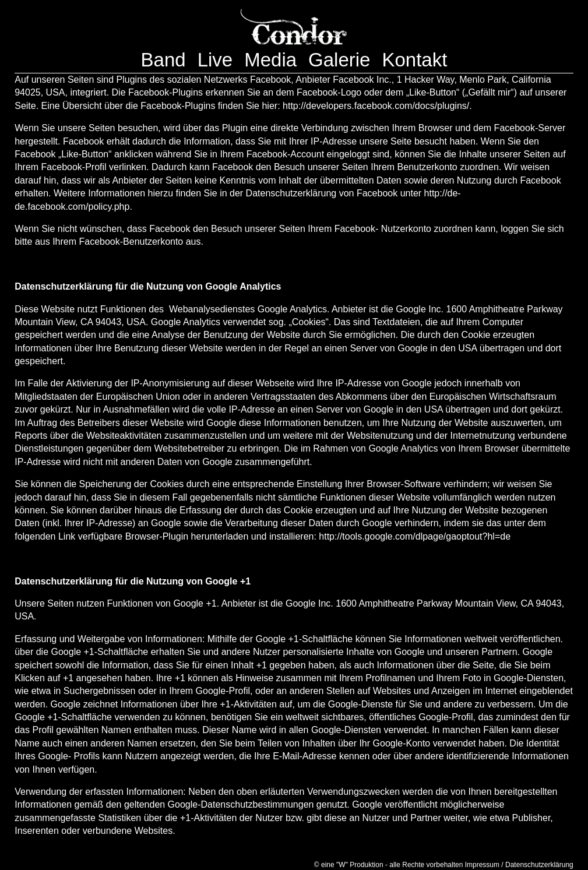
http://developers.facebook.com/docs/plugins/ (376, 106)
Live (215, 60)
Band (163, 60)
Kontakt (414, 60)
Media (270, 60)
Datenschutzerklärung (539, 865)
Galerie (339, 60)
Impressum (482, 865)
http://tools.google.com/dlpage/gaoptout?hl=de (415, 536)
